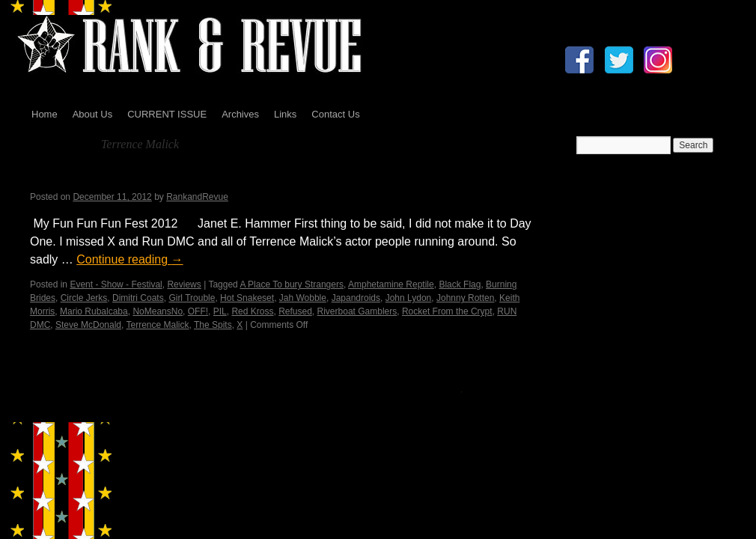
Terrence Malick (158, 325)
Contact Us (335, 114)
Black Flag (460, 284)
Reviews (184, 284)
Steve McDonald (88, 325)
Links (285, 114)
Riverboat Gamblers (357, 311)
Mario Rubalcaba (94, 311)
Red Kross (252, 311)
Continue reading (129, 259)
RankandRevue (197, 197)
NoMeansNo (158, 311)
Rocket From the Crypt (447, 311)
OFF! (198, 311)
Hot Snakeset (247, 298)
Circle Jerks (84, 298)
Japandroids (356, 298)
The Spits (213, 325)
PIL (220, 311)
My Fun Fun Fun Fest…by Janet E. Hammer (192, 178)
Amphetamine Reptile (391, 284)
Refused (295, 311)
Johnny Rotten (465, 298)
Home (45, 114)
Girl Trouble (192, 298)
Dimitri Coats (138, 298)
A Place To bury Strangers (292, 284)
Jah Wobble (303, 298)
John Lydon (409, 298)
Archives (240, 114)
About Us (92, 114)
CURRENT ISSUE (167, 114)
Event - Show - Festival (116, 284)
